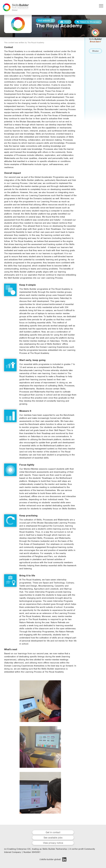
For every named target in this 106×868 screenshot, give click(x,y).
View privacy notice (53, 843)
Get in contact (53, 832)
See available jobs (53, 838)
